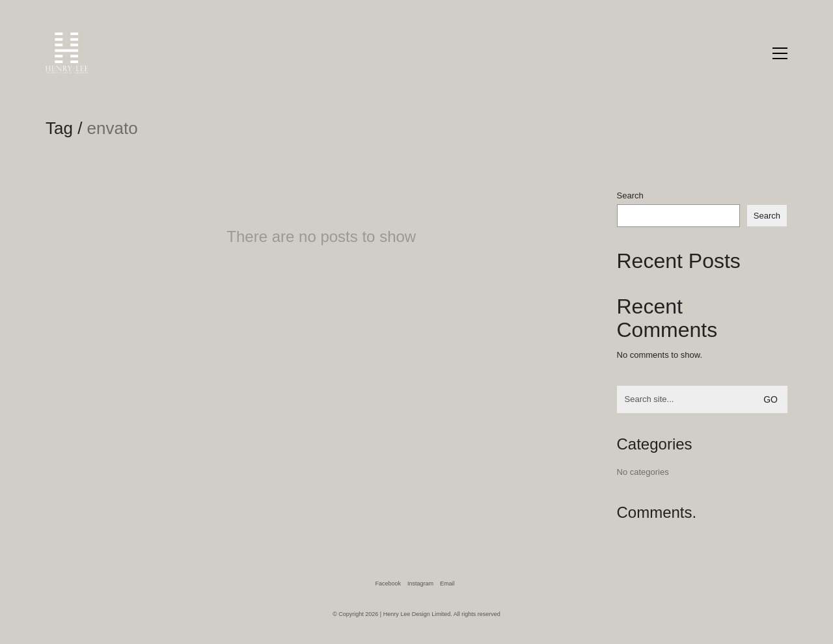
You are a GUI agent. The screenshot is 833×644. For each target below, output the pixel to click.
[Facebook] (388, 584)
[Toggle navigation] (780, 53)
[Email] (447, 584)
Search (630, 195)
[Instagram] (420, 584)
